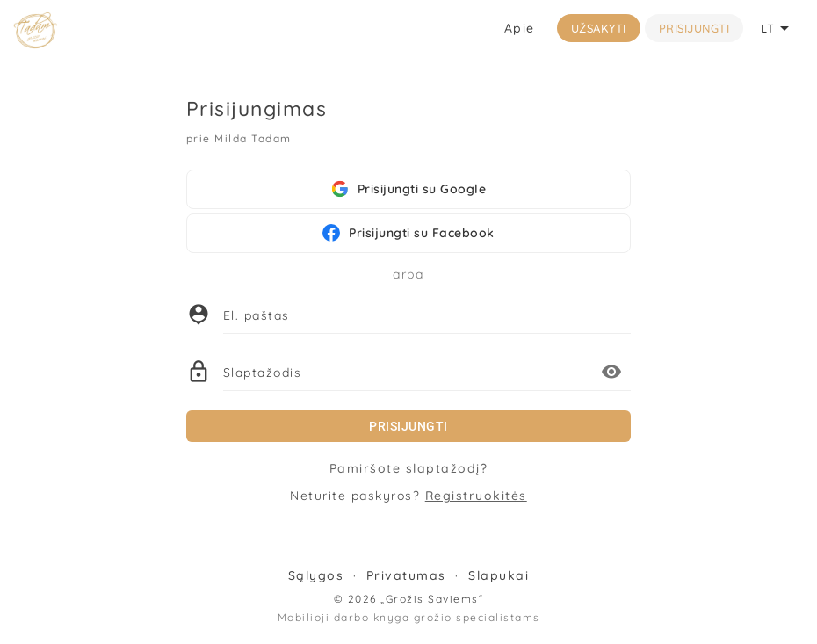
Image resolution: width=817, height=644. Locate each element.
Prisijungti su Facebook (408, 233)
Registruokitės (476, 496)
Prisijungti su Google (409, 189)
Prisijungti (694, 28)
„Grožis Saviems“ (432, 599)
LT (778, 28)
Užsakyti (599, 28)
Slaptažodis (263, 373)
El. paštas (257, 315)
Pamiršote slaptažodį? (409, 468)
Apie (520, 28)
